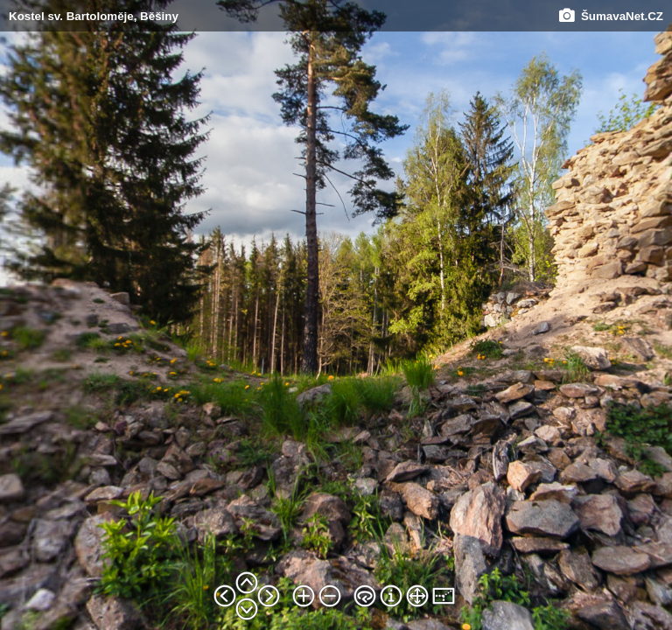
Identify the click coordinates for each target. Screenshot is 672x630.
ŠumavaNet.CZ (611, 16)
